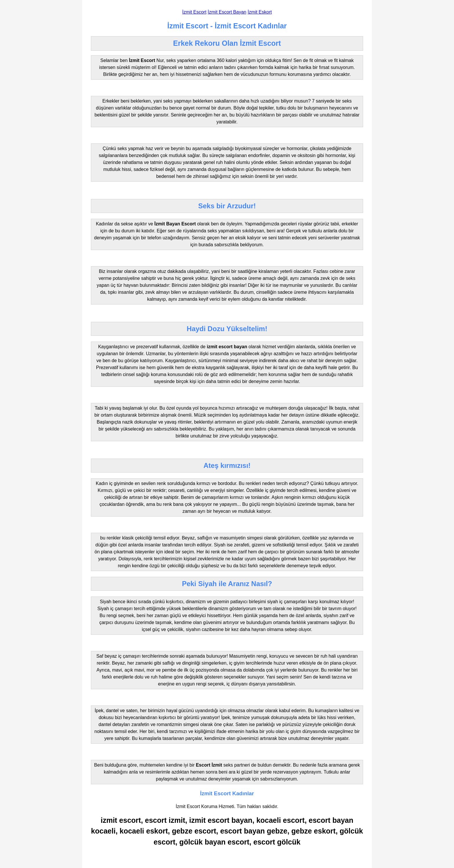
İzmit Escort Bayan (227, 12)
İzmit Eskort (260, 12)
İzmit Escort (194, 12)
